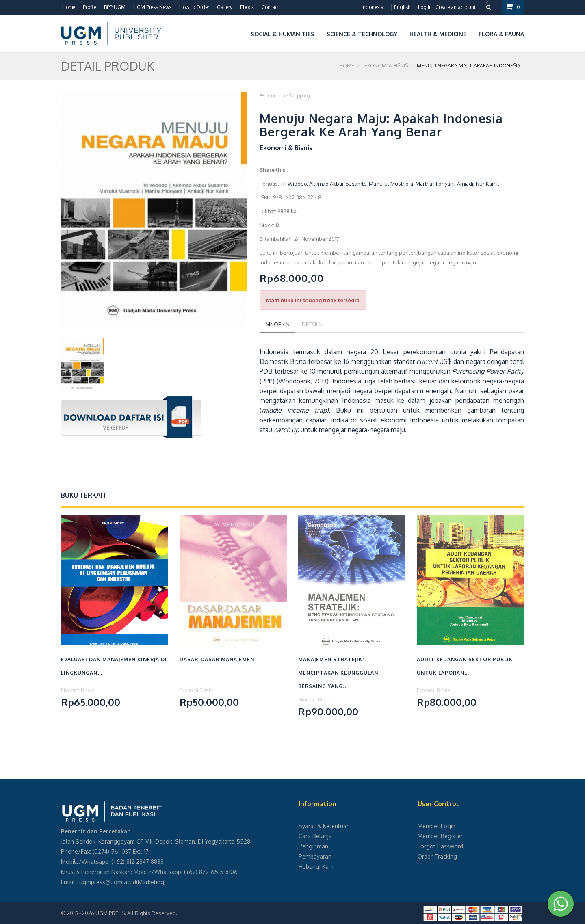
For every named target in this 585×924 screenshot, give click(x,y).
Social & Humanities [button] (283, 34)
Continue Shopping (285, 96)
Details (312, 324)
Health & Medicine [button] (438, 34)
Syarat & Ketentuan (324, 826)
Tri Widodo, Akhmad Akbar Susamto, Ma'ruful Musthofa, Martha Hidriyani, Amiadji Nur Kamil (390, 184)
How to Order (194, 7)
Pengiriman (313, 846)
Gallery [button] (225, 7)
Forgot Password (440, 846)
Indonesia (373, 7)
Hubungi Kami (317, 867)
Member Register (440, 836)
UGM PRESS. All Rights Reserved (136, 913)
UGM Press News (152, 7)
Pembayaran (315, 856)
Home (69, 7)
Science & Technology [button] (362, 34)
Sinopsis (277, 324)
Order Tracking (437, 856)
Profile (90, 7)
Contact (270, 7)
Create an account (456, 7)
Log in (425, 7)
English (402, 7)
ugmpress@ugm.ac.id (108, 882)
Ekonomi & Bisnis (386, 66)
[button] (238, 33)
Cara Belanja (315, 836)
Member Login (437, 826)
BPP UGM (115, 7)
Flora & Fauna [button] (501, 34)
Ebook (247, 7)
